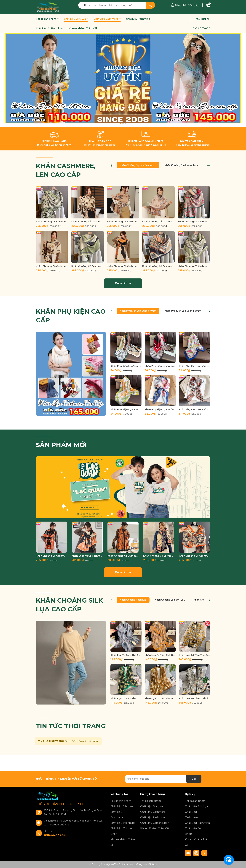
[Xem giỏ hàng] (208, 5)
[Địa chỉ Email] (163, 779)
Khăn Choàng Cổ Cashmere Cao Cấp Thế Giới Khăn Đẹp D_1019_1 (52, 266)
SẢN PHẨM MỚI (61, 445)
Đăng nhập (181, 5)
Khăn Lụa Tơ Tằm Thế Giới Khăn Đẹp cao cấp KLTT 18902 (160, 698)
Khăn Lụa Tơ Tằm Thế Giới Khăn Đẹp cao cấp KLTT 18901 (126, 698)
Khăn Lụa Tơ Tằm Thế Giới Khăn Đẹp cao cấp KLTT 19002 (195, 698)
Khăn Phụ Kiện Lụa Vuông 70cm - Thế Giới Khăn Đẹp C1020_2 (126, 366)
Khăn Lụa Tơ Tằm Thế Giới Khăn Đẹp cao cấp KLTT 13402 (160, 655)
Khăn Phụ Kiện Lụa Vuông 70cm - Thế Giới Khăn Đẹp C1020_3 (160, 366)
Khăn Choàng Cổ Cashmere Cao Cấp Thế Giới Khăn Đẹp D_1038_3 (52, 222)
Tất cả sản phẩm (46, 19)
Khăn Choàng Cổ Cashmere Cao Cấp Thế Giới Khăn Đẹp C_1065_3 (123, 556)
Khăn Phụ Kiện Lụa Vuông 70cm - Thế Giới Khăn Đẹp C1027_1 (160, 409)
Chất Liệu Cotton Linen (50, 28)
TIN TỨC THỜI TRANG (71, 726)
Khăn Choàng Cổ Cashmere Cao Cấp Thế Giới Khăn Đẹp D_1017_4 (158, 266)
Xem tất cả (123, 283)
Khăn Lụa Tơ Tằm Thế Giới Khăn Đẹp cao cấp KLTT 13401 (126, 655)
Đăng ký (194, 5)
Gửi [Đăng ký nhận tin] (194, 779)
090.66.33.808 (201, 28)
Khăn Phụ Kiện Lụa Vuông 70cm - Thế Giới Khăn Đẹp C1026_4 (126, 409)
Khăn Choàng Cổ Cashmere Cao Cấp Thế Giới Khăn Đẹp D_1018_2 (123, 266)
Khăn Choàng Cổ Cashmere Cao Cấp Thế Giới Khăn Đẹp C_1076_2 (87, 556)
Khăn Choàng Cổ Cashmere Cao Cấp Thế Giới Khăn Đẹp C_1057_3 (159, 556)
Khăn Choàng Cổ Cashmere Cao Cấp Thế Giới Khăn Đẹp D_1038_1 (88, 222)
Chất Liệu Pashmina (138, 19)
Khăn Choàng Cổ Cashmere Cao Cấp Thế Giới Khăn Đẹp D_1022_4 (194, 222)
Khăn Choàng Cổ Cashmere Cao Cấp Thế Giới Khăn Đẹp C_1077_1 (51, 556)
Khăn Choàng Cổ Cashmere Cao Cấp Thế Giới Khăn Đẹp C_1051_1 (195, 556)
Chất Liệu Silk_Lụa (75, 19)
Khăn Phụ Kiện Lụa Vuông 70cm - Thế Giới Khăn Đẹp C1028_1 (195, 409)
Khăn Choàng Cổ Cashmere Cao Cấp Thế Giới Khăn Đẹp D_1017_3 (194, 266)
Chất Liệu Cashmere (106, 19)
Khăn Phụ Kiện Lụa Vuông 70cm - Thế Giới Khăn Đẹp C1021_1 (195, 366)
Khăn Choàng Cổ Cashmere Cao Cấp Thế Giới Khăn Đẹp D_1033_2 (123, 222)
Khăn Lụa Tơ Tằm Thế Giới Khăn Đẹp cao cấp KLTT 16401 (195, 655)
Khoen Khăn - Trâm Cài (83, 28)
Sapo (154, 864)
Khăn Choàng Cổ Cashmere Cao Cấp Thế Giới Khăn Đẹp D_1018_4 (88, 266)
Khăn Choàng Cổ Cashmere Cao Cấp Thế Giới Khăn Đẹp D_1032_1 (158, 222)
